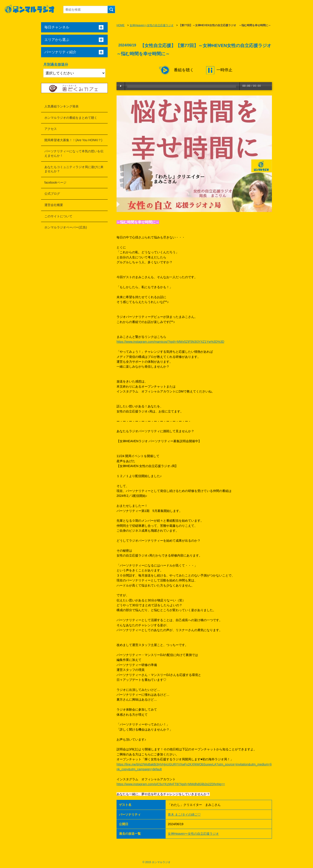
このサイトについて (58, 216)
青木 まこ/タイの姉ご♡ (184, 814)
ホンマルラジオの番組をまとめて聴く (71, 118)
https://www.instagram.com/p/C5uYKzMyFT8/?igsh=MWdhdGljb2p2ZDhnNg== (171, 784)
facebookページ (55, 182)
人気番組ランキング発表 (61, 106)
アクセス (51, 129)
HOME (121, 25)
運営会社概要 (54, 205)
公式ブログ (52, 194)
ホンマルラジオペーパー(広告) (66, 227)
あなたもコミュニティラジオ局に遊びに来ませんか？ (74, 169)
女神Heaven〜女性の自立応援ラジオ (152, 25)
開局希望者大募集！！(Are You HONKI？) (73, 140)
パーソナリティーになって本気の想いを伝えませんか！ (74, 153)
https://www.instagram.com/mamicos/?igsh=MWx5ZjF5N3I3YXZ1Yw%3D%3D (170, 342)
